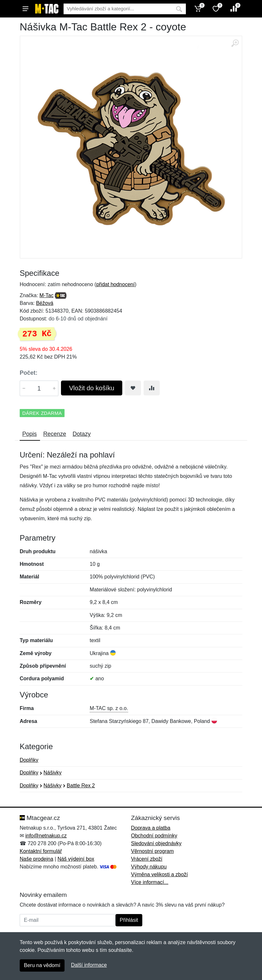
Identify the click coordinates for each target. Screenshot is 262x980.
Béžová (45, 303)
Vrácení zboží (147, 859)
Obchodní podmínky (154, 836)
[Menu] (25, 9)
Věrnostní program (152, 851)
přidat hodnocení (115, 284)
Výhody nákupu (149, 867)
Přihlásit (129, 920)
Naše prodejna (36, 859)
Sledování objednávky (156, 843)
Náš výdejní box (76, 859)
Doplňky (29, 760)
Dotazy (82, 434)
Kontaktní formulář (41, 851)
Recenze (55, 434)
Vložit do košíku (92, 388)
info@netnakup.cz (46, 836)
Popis (30, 434)
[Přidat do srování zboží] (152, 388)
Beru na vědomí (42, 965)
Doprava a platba (151, 828)
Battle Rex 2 (81, 786)
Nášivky (53, 773)
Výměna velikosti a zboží (159, 874)
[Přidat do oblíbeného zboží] (133, 388)
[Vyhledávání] (118, 9)
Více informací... (150, 882)
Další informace (89, 965)
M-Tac (46, 295)
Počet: (29, 373)
